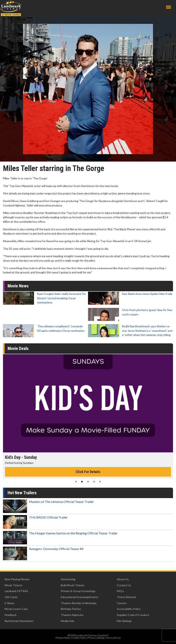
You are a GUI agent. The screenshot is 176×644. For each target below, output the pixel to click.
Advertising (68, 579)
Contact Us (124, 585)
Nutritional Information (19, 621)
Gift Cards (11, 597)
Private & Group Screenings (78, 591)
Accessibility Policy (129, 609)
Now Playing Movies (17, 579)
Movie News (18, 286)
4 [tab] (94, 482)
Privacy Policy (63, 638)
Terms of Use (113, 638)
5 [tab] (100, 482)
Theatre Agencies (72, 615)
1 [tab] (76, 482)
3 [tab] (88, 482)
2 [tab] (82, 482)
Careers (122, 603)
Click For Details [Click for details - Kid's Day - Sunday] (88, 472)
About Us (123, 579)
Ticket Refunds (126, 597)
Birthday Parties (71, 609)
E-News (9, 603)
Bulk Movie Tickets (73, 585)
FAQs (120, 591)
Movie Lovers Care (16, 609)
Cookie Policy (79, 638)
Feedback (11, 615)
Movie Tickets (13, 585)
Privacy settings (96, 638)
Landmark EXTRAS (16, 591)
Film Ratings (124, 621)
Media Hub (67, 621)
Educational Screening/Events (80, 597)
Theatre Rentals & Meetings (79, 603)
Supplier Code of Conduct (133, 615)
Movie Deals (18, 348)
